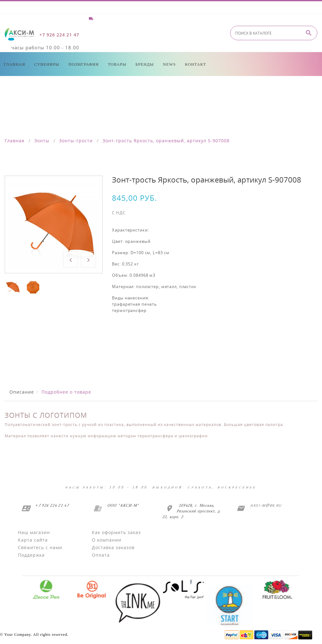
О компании (107, 540)
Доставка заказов (113, 547)
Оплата (101, 555)
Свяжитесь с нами (40, 547)
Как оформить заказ (116, 532)
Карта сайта (33, 540)
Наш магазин (34, 532)
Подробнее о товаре (66, 392)
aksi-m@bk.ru (265, 505)
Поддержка (31, 555)
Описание (22, 392)
